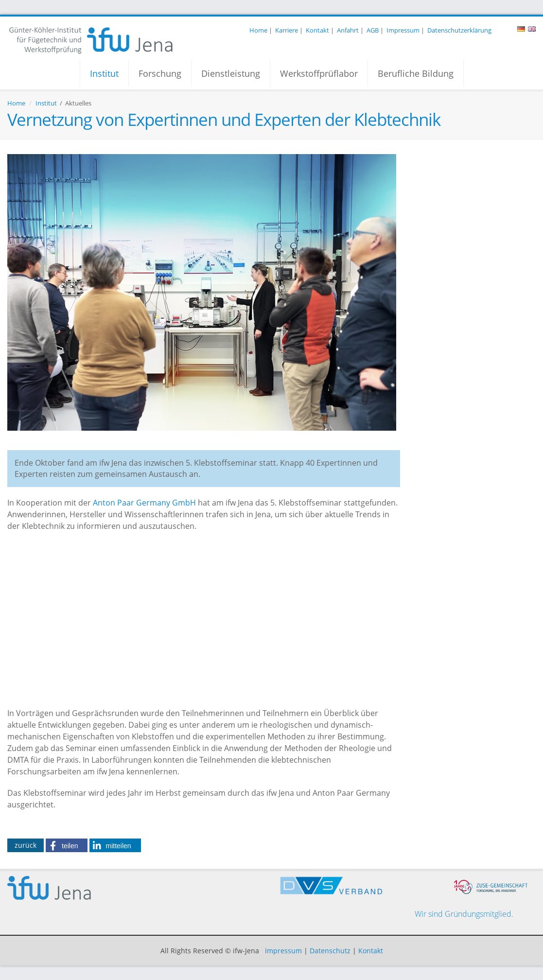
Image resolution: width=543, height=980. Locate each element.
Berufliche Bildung (416, 73)
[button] (67, 845)
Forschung (160, 73)
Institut (104, 73)
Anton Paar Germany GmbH (144, 503)
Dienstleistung (231, 73)
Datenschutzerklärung (459, 30)
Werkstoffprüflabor (319, 73)
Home (258, 30)
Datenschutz (330, 951)
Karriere (287, 30)
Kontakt (317, 30)
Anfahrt (348, 30)
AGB (373, 30)
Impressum (403, 30)
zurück (26, 845)
